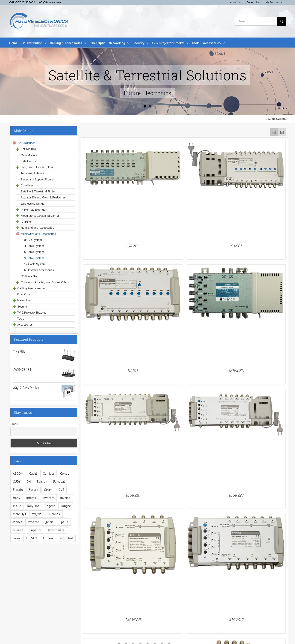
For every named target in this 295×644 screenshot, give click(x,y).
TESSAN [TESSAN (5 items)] (31, 538)
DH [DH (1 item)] (29, 482)
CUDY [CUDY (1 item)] (17, 482)
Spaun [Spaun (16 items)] (64, 522)
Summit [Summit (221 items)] (18, 530)
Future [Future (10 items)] (33, 490)
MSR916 (133, 495)
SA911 (133, 370)
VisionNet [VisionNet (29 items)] (66, 538)
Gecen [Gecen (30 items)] (48, 490)
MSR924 (236, 495)
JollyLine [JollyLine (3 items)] (33, 506)
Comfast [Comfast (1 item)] (49, 473)
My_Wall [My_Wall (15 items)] (38, 514)
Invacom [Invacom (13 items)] (48, 498)
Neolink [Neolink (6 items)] (55, 514)
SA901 (236, 246)
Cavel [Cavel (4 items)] (33, 473)
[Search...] (256, 21)
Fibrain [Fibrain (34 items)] (18, 490)
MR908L (236, 370)
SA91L (133, 246)
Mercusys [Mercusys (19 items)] (19, 514)
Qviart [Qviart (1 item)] (49, 522)
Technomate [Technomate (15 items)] (56, 530)
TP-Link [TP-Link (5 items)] (48, 538)
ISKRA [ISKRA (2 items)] (17, 506)
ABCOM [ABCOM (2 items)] (18, 473)
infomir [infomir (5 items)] (31, 498)
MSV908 (133, 620)
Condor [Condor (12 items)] (65, 473)
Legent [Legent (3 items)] (50, 506)
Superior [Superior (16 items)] (35, 530)
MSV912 (236, 620)
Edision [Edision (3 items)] (42, 482)
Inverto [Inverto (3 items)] (65, 498)
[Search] (281, 21)
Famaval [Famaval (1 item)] (59, 482)
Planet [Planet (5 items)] (17, 522)
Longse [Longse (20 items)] (66, 506)
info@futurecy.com (50, 2)
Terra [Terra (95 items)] (16, 538)
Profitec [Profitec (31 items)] (33, 522)
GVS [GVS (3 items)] (61, 490)
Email (14, 424)
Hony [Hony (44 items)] (17, 498)
